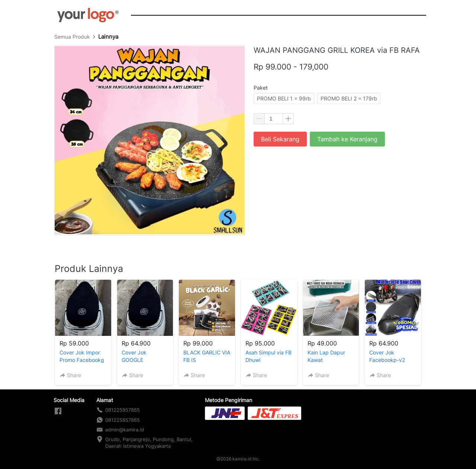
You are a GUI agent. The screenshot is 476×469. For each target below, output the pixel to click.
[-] (58, 411)
